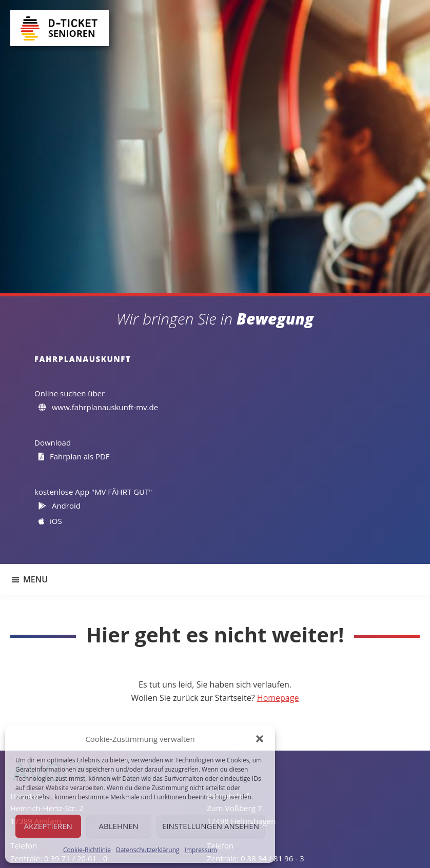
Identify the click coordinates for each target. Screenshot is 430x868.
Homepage (278, 698)
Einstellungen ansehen (211, 826)
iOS (50, 521)
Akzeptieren (48, 826)
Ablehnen (119, 826)
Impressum (201, 850)
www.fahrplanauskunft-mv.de (99, 407)
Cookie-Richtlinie (87, 850)
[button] (260, 739)
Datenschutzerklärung (148, 850)
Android (60, 506)
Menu (35, 579)
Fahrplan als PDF (74, 456)
